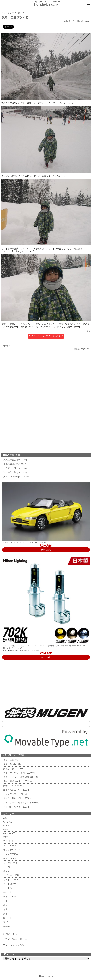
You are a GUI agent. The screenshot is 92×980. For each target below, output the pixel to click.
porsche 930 (9, 833)
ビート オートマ (12, 880)
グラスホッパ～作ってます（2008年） (21, 803)
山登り (6, 905)
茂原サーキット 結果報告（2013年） (21, 777)
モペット (7, 892)
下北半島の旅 (15, 472)
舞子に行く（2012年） (14, 786)
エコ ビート (9, 845)
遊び (5, 922)
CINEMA (7, 822)
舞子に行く (8, 346)
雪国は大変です (82, 349)
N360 (6, 829)
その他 (6, 926)
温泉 (5, 914)
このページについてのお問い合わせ (46, 336)
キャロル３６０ (10, 858)
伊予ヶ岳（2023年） (13, 764)
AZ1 (5, 818)
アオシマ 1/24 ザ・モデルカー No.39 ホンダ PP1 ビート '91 (24, 542)
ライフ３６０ (9, 897)
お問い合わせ (10, 934)
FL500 (6, 826)
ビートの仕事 (9, 884)
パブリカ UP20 (11, 875)
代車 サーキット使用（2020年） (19, 773)
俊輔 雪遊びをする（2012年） (18, 781)
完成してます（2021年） (15, 769)
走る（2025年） (11, 760)
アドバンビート (10, 841)
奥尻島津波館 (15, 460)
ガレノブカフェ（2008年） (16, 794)
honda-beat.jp (47, 976)
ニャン (6, 871)
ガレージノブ (8, 13)
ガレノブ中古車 (10, 854)
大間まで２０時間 (17, 477)
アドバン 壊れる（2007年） (17, 807)
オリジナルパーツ (12, 850)
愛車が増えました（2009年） (17, 790)
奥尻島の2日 (14, 464)
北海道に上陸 (15, 468)
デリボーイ (8, 867)
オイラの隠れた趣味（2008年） (18, 798)
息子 (20, 13)
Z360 (5, 837)
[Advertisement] (46, 381)
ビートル (7, 888)
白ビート (7, 918)
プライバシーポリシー (15, 939)
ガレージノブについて (15, 945)
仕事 (5, 901)
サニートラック (10, 863)
